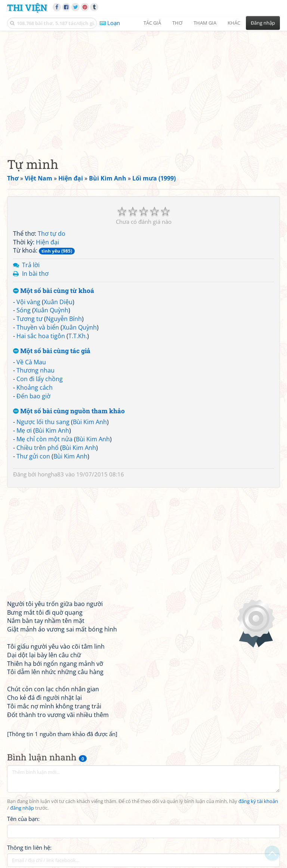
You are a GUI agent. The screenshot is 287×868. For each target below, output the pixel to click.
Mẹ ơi (24, 430)
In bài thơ (35, 274)
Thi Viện (27, 7)
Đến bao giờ (33, 396)
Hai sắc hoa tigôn (41, 336)
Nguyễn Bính (64, 319)
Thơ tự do (52, 234)
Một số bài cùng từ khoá (54, 291)
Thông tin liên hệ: (29, 847)
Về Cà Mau (31, 362)
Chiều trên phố (38, 448)
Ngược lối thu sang (43, 422)
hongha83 (51, 474)
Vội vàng (28, 302)
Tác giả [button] (152, 23)
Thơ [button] (177, 23)
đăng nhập (22, 808)
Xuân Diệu (58, 302)
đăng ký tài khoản (258, 801)
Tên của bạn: (23, 819)
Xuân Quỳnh (51, 310)
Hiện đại (47, 242)
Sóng (24, 310)
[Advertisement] (143, 88)
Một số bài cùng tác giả (52, 351)
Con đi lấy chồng (40, 379)
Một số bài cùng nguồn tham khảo (69, 411)
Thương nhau (36, 370)
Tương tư (30, 319)
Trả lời (31, 265)
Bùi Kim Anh (90, 422)
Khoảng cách (35, 387)
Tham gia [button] (205, 23)
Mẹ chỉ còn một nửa (44, 439)
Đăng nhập (263, 23)
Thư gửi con (33, 456)
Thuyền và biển (38, 327)
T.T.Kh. (78, 336)
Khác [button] (234, 23)
